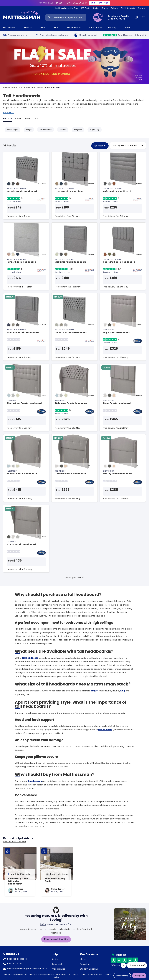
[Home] (22, 17)
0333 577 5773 (15, 964)
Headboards (16, 87)
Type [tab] (36, 119)
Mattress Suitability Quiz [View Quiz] (67, 8)
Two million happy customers (52, 35)
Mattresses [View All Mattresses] (11, 28)
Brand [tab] (18, 119)
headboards (105, 730)
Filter (100, 146)
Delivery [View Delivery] (115, 8)
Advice (55, 959)
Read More (9, 113)
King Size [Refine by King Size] (77, 130)
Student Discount (89, 969)
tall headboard (30, 658)
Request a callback (17, 959)
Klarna (83, 959)
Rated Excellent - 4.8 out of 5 (125, 35)
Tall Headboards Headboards (37, 87)
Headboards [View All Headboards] (76, 28)
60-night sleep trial (86, 35)
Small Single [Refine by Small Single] (11, 130)
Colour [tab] (27, 119)
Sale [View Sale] (129, 28)
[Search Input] (69, 17)
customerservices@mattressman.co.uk (27, 969)
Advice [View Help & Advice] (96, 8)
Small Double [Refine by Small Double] (44, 130)
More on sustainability (56, 939)
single (94, 691)
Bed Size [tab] (8, 119)
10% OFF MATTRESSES (51, 3)
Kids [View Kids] (58, 28)
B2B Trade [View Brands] (85, 8)
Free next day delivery (16, 35)
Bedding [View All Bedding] (114, 28)
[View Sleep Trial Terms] (98, 17)
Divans (43, 28)
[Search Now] (49, 17)
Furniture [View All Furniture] (96, 28)
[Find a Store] (136, 17)
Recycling (85, 964)
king (123, 691)
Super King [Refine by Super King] (93, 130)
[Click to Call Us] (120, 17)
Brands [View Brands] (105, 8)
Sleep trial (57, 964)
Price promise (58, 969)
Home (6, 87)
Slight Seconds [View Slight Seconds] (128, 8)
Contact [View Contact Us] (141, 8)
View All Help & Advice (14, 842)
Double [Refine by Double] (61, 130)
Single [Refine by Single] (27, 130)
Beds (28, 28)
